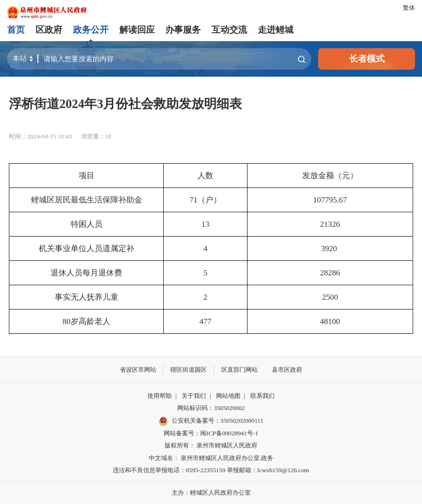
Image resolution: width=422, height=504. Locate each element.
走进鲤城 (276, 30)
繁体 (409, 8)
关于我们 (194, 396)
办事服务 (183, 30)
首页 (16, 30)
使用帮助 (160, 396)
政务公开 (91, 30)
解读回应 (137, 30)
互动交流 (229, 30)
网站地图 (228, 396)
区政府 (49, 30)
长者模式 (367, 59)
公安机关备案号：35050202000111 (211, 421)
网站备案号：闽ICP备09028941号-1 (211, 433)
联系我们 (262, 396)
